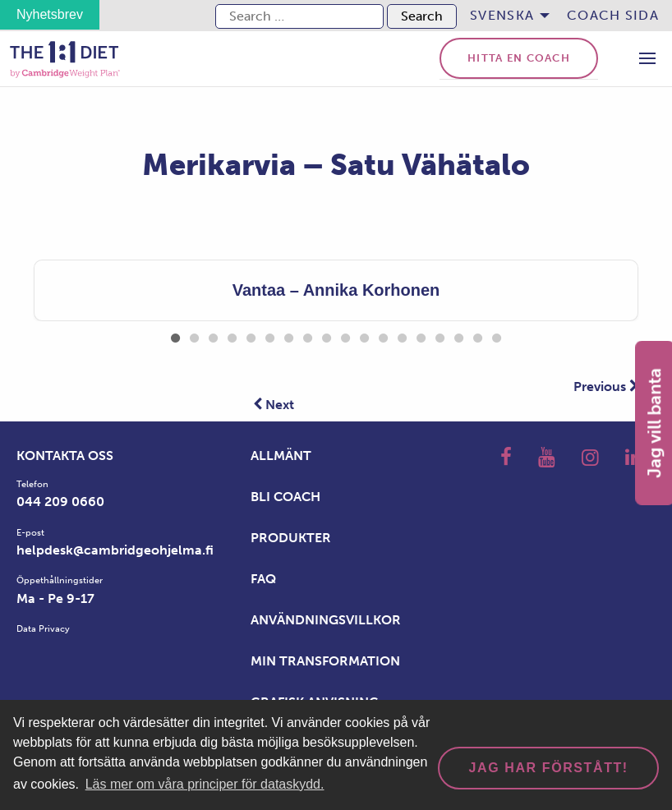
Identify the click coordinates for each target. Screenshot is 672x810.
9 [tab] (327, 336)
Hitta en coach (519, 58)
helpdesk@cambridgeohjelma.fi (115, 550)
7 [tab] (289, 336)
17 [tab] (478, 336)
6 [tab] (270, 336)
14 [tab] (421, 336)
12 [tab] (383, 336)
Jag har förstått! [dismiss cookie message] (549, 768)
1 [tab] (175, 336)
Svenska (502, 15)
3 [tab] (213, 336)
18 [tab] (497, 336)
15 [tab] (440, 336)
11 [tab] (364, 336)
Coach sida (613, 15)
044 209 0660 (60, 502)
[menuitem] (505, 16)
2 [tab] (194, 336)
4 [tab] (232, 336)
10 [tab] (345, 336)
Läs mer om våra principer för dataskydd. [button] (205, 784)
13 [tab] (402, 336)
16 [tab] (459, 336)
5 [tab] (251, 336)
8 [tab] (308, 336)
